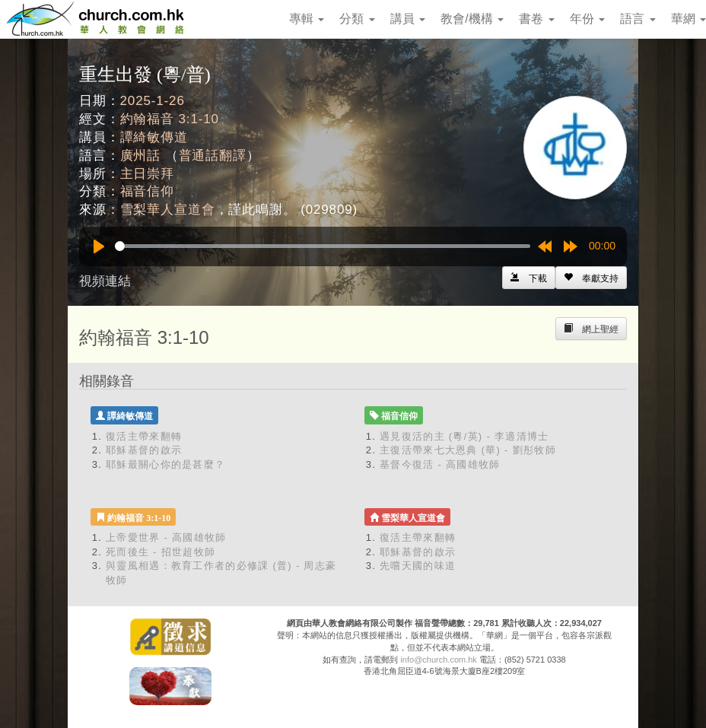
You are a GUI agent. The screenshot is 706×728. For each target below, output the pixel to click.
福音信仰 (147, 191)
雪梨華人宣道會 (168, 210)
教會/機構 (472, 19)
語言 (638, 19)
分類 (357, 19)
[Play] (99, 246)
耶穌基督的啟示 (144, 450)
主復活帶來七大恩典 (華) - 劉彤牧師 (468, 450)
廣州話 (141, 156)
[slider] (323, 246)
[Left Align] (591, 278)
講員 (408, 19)
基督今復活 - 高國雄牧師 (440, 464)
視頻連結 (105, 281)
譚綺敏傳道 (154, 137)
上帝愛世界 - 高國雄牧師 (166, 537)
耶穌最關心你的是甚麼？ (165, 464)
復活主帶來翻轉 (144, 436)
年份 (587, 19)
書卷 (536, 19)
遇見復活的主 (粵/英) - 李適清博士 (464, 436)
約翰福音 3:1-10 (170, 119)
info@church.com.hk (438, 660)
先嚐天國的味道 (418, 566)
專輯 (307, 19)
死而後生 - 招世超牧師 (161, 552)
